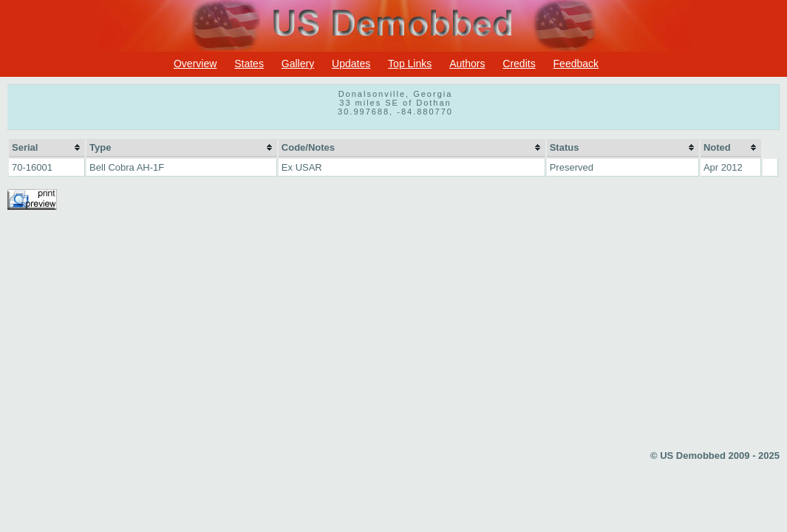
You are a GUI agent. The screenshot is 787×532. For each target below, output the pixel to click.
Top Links (410, 64)
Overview (195, 64)
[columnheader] (47, 148)
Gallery (298, 64)
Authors (467, 64)
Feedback (576, 64)
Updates (351, 64)
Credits (519, 64)
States (249, 64)
